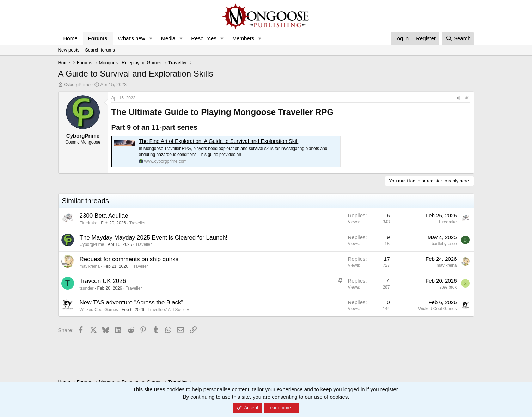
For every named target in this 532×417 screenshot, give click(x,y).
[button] (151, 38)
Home (71, 38)
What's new (132, 38)
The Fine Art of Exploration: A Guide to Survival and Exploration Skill (219, 141)
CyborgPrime (77, 84)
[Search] (458, 38)
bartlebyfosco (444, 244)
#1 (468, 98)
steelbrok (448, 287)
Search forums (100, 50)
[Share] (458, 98)
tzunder (87, 288)
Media (168, 38)
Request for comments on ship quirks (129, 259)
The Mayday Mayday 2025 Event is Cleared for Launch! (154, 238)
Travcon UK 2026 (103, 281)
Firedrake (89, 223)
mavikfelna (90, 266)
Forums (98, 38)
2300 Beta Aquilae (104, 216)
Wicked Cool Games (99, 310)
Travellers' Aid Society (168, 310)
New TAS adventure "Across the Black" (132, 303)
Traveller (137, 223)
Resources (204, 38)
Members (243, 38)
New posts (69, 50)
